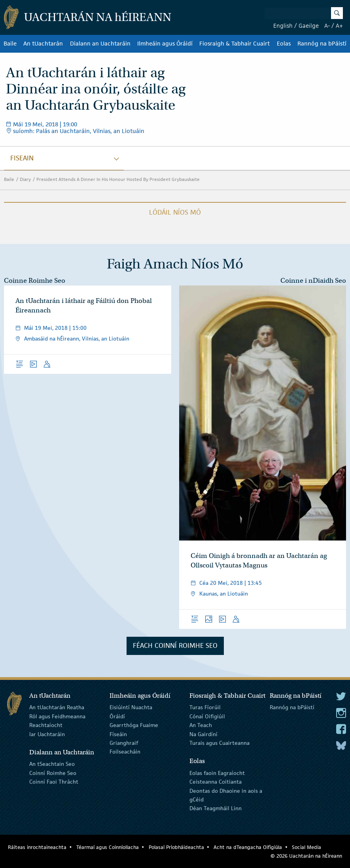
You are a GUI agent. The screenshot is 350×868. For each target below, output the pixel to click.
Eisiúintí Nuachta (131, 707)
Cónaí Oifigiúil (207, 716)
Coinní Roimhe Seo (53, 773)
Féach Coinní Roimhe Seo (175, 645)
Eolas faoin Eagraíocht (217, 773)
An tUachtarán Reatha (57, 707)
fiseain (22, 158)
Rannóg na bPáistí (322, 44)
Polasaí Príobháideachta (176, 847)
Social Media (306, 847)
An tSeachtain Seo (52, 764)
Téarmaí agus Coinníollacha (108, 847)
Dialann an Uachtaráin (100, 44)
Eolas (284, 44)
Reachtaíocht (46, 725)
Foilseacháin (125, 752)
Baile (10, 44)
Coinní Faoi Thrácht (54, 782)
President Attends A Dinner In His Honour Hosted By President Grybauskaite (118, 179)
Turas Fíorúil (205, 707)
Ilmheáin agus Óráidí (165, 44)
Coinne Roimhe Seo (35, 281)
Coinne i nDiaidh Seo (313, 281)
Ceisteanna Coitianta (216, 782)
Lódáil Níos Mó (175, 212)
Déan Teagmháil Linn (216, 808)
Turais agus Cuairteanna (219, 743)
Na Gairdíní (203, 734)
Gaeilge (309, 26)
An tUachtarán (43, 44)
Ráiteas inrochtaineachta (37, 847)
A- (327, 26)
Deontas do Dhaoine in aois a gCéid (226, 795)
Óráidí (117, 716)
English (283, 26)
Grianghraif (124, 743)
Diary (25, 179)
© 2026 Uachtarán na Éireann (306, 856)
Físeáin (118, 734)
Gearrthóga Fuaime (134, 725)
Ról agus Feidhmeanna (57, 716)
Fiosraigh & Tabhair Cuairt (235, 44)
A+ (339, 26)
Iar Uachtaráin (47, 734)
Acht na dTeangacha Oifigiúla (248, 847)
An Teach (201, 725)
